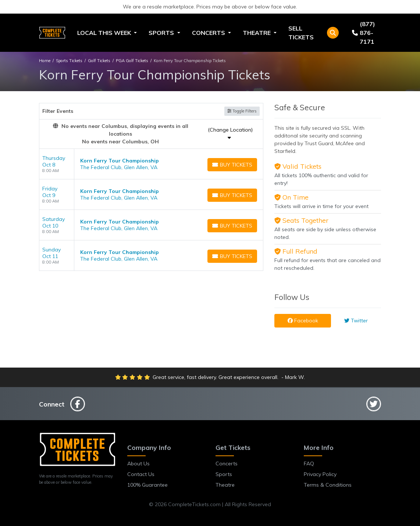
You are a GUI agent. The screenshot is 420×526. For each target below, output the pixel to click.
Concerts (227, 464)
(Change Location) (230, 133)
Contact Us (141, 474)
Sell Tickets (301, 33)
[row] (151, 164)
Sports (224, 474)
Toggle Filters (242, 111)
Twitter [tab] (356, 321)
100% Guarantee (147, 485)
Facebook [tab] (303, 321)
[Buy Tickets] (232, 165)
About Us (138, 464)
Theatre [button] (257, 33)
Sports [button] (162, 33)
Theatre (225, 485)
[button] (333, 33)
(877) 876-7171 (364, 33)
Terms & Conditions (328, 485)
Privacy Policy (320, 474)
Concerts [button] (209, 33)
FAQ (309, 464)
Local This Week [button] (105, 33)
